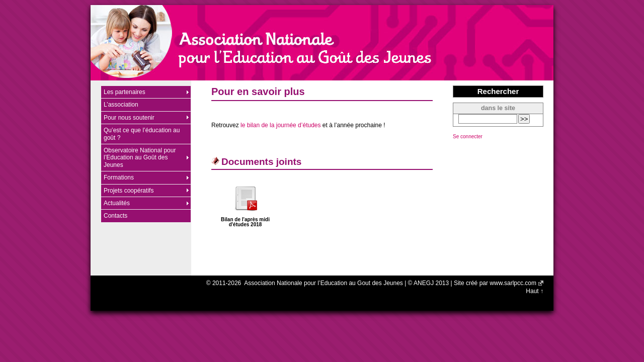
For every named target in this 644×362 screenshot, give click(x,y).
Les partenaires (125, 92)
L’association (121, 105)
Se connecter (468, 137)
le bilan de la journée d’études (280, 125)
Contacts (115, 216)
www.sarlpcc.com (513, 283)
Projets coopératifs (129, 191)
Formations (119, 177)
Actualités (117, 203)
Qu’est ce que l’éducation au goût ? (142, 134)
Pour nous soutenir (129, 118)
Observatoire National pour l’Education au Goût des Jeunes (140, 158)
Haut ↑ (535, 291)
